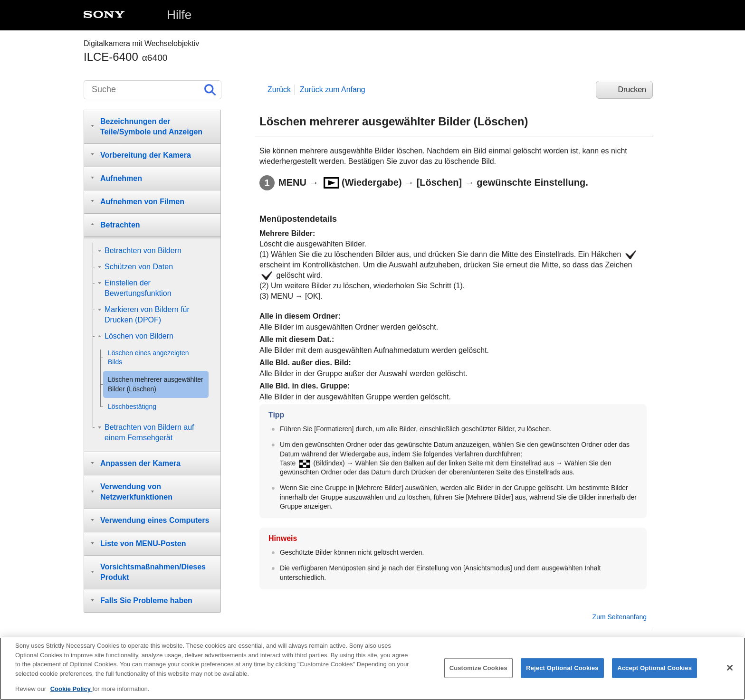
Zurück (279, 90)
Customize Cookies (478, 670)
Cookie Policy (72, 692)
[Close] (730, 670)
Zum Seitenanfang (620, 617)
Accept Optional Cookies (654, 670)
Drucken (632, 90)
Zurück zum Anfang (333, 90)
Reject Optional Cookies (562, 670)
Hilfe (179, 15)
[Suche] (153, 90)
